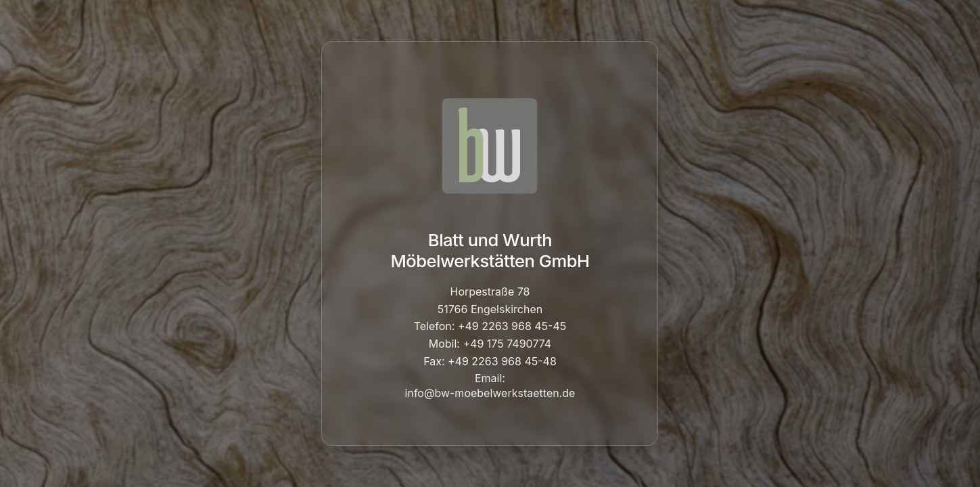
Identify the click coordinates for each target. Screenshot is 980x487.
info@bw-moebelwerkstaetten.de (490, 393)
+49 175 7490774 (507, 344)
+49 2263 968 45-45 (512, 326)
